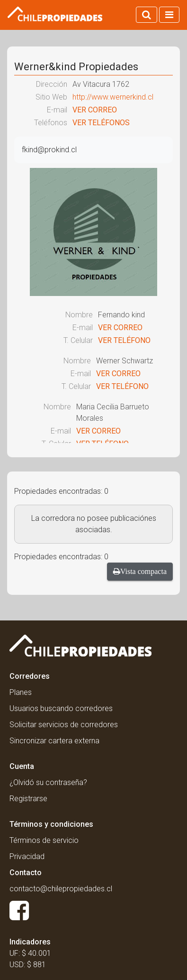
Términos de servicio (44, 840)
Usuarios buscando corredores (61, 708)
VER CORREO (95, 110)
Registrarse (28, 799)
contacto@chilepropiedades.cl (61, 889)
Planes (21, 692)
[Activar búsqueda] (147, 15)
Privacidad (27, 856)
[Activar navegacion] (169, 15)
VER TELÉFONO (124, 340)
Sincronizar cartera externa (54, 741)
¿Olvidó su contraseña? (48, 782)
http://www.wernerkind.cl (113, 97)
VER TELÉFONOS (101, 123)
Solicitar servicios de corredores (64, 725)
